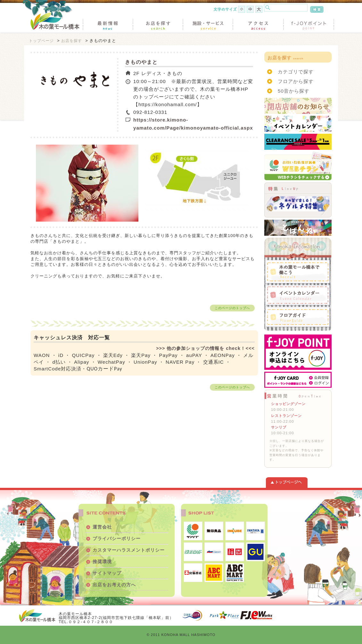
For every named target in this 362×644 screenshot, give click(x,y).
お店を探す (72, 41)
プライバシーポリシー (117, 538)
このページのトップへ (232, 308)
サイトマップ (107, 573)
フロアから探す (296, 81)
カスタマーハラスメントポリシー (129, 550)
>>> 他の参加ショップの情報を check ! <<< (205, 348)
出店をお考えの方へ (114, 585)
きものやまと (141, 62)
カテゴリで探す (296, 72)
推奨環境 (102, 562)
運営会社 (102, 527)
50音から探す (294, 91)
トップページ (41, 41)
